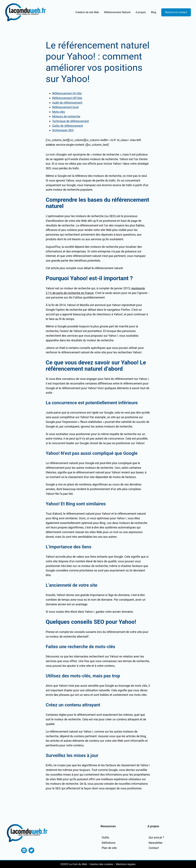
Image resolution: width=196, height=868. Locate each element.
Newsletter (156, 843)
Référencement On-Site (67, 93)
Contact (154, 848)
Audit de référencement (67, 103)
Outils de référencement (68, 126)
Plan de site (109, 848)
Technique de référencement (71, 121)
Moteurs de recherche (66, 116)
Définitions (109, 843)
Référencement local (65, 107)
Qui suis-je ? (156, 837)
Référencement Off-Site (67, 98)
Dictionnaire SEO (63, 130)
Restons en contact (176, 12)
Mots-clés (59, 112)
